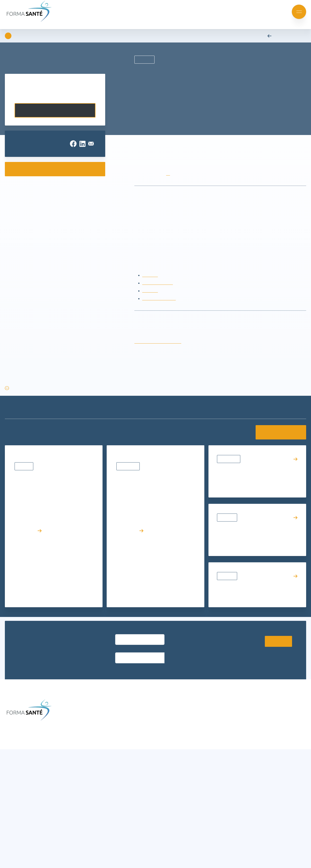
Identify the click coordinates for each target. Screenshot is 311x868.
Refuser (81, 851)
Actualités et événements (87, 718)
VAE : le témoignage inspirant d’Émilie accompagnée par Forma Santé (253, 550)
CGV (151, 733)
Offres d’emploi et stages (168, 794)
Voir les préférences (131, 851)
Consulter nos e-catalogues (55, 169)
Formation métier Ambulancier (92, 786)
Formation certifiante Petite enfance (96, 794)
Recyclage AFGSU (158, 291)
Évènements (129, 539)
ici (170, 181)
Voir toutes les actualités (278, 440)
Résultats (25, 531)
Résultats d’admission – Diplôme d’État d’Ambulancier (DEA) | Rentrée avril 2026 (50, 549)
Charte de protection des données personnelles (49, 860)
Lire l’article (29, 596)
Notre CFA (155, 786)
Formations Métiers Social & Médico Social (103, 779)
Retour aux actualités (285, 36)
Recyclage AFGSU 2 (160, 306)
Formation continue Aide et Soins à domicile (96, 767)
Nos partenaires (160, 779)
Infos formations (161, 718)
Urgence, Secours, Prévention (91, 801)
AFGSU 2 (150, 299)
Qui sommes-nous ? (164, 763)
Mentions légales (226, 858)
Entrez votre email (129, 647)
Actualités (228, 533)
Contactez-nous (55, 110)
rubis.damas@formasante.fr (159, 350)
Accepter (31, 851)
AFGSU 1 (150, 283)
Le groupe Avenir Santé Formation (176, 771)
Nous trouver (158, 726)
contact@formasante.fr (248, 733)
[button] (153, 815)
